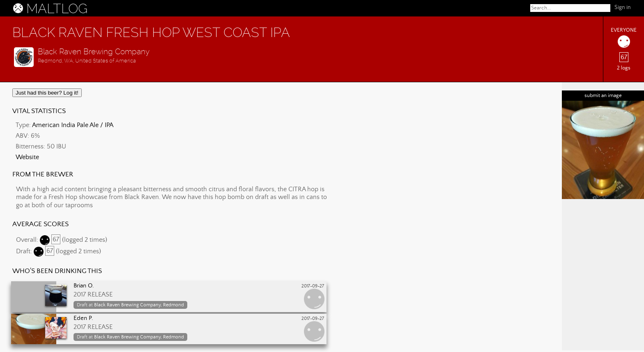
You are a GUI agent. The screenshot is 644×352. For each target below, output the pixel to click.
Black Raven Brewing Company (94, 52)
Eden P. (83, 318)
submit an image (603, 96)
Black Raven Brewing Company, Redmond (139, 305)
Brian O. (84, 286)
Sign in (623, 7)
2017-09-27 (313, 286)
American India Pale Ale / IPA (73, 125)
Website (27, 157)
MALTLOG (57, 9)
